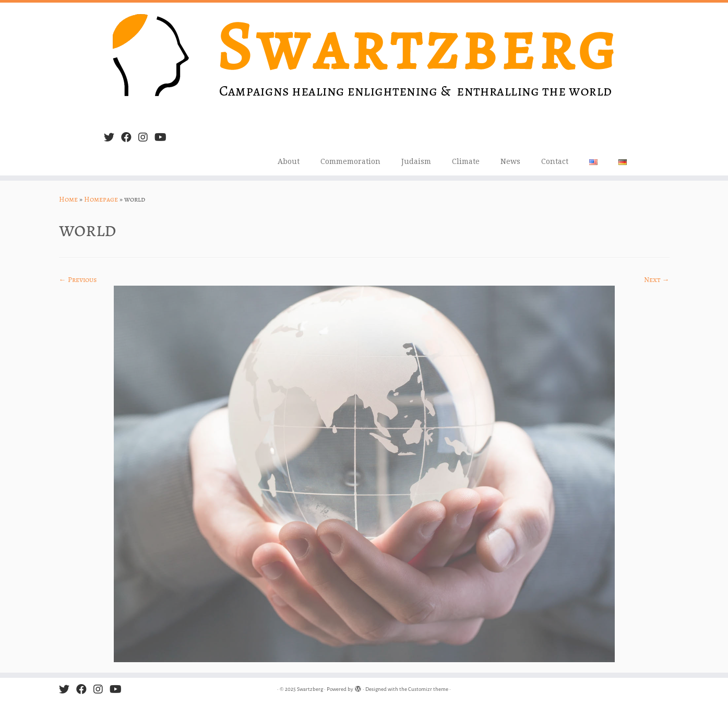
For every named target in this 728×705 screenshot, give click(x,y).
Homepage (101, 199)
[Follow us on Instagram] (146, 138)
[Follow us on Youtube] (164, 138)
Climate (466, 161)
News (510, 161)
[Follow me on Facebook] (130, 138)
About (289, 161)
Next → (657, 280)
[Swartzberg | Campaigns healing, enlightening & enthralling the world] (364, 63)
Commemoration (350, 161)
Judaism (416, 161)
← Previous (78, 280)
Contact (555, 161)
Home (68, 199)
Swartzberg (310, 689)
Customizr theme (428, 689)
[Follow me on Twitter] (112, 138)
